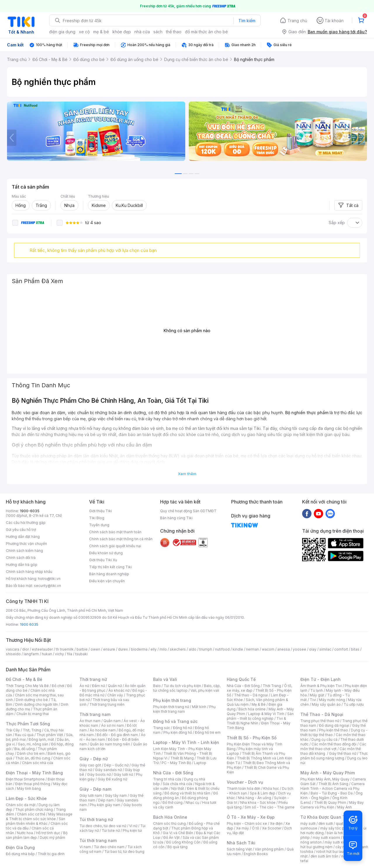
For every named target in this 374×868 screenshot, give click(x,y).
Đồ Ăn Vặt (172, 838)
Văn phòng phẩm (269, 849)
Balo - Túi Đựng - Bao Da (332, 793)
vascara (13, 649)
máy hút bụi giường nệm (331, 845)
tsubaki (81, 654)
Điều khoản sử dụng (106, 553)
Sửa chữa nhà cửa (178, 784)
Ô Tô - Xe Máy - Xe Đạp (251, 817)
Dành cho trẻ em (31, 753)
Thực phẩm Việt (50, 735)
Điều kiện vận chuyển (107, 581)
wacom (268, 649)
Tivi (313, 700)
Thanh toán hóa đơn (244, 788)
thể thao (174, 32)
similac (325, 649)
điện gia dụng (62, 32)
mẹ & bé (101, 32)
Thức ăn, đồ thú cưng (33, 758)
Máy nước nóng (332, 700)
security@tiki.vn (47, 586)
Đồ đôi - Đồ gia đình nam (117, 735)
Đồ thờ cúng (173, 802)
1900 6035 (29, 624)
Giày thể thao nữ (343, 753)
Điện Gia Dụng (20, 847)
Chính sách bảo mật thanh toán (115, 532)
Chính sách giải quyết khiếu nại (115, 546)
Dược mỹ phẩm (52, 838)
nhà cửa (142, 32)
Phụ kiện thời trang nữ (171, 707)
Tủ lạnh (317, 690)
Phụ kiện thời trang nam (184, 709)
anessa (284, 649)
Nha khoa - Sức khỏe (258, 802)
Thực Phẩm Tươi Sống (28, 724)
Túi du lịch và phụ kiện (182, 686)
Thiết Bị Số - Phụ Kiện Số (252, 738)
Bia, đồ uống (25, 749)
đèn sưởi (326, 823)
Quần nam (112, 721)
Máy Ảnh (344, 807)
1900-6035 (30, 511)
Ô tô (256, 828)
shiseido (13, 654)
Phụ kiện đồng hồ (178, 732)
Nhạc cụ (192, 802)
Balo (157, 686)
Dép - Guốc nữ (116, 765)
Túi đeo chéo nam (109, 847)
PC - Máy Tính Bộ (176, 763)
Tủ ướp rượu (354, 704)
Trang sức (162, 728)
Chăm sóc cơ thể (31, 814)
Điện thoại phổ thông (33, 784)
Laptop (200, 763)
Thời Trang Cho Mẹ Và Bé (27, 686)
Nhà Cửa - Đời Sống (173, 773)
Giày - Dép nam (95, 789)
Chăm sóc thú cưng (169, 823)
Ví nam (85, 847)
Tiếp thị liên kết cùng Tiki (110, 567)
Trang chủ (297, 21)
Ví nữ (133, 826)
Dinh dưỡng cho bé (32, 700)
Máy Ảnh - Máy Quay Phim (328, 773)
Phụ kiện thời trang (172, 700)
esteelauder (42, 649)
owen (95, 649)
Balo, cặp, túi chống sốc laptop (187, 688)
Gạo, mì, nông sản (33, 744)
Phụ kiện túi (132, 830)
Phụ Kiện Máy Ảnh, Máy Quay (325, 779)
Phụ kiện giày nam (105, 805)
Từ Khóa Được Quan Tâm (326, 817)
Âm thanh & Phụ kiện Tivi (321, 686)
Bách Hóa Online (170, 817)
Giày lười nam (91, 795)
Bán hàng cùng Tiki (176, 518)
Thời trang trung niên (107, 704)
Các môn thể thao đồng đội (334, 744)
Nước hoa (25, 833)
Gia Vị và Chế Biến (178, 833)
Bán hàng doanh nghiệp (109, 574)
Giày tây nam (116, 795)
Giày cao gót (90, 765)
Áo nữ (84, 686)
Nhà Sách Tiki (241, 843)
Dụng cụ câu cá (324, 739)
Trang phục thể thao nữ (320, 721)
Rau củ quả (24, 735)
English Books (256, 854)
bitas (355, 649)
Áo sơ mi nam (112, 725)
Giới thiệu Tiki (101, 511)
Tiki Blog (97, 518)
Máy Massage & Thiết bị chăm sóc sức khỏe (39, 816)
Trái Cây (13, 730)
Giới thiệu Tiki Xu (103, 560)
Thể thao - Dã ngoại (251, 695)
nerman (252, 649)
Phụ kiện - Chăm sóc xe (247, 823)
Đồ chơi (58, 686)
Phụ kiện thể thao (334, 730)
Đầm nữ (98, 686)
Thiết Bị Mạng (182, 758)
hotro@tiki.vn (49, 579)
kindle (238, 649)
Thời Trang (272, 686)
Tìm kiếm (247, 21)
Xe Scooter (272, 828)
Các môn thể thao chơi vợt (333, 746)
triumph (206, 649)
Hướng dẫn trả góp (22, 565)
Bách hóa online (252, 709)
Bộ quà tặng (178, 847)
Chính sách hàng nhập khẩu (29, 572)
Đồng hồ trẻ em (208, 732)
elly (154, 649)
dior (26, 649)
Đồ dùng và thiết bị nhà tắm (187, 793)
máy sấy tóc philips (337, 828)
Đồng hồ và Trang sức (175, 721)
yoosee (299, 649)
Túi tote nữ (111, 830)
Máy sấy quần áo (326, 704)
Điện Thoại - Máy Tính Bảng (34, 773)
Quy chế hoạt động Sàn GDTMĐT (188, 511)
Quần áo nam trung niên (110, 744)
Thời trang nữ (93, 679)
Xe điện (276, 823)
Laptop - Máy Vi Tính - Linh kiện (186, 742)
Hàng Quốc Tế (241, 679)
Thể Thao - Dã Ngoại (322, 714)
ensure (109, 649)
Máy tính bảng (29, 788)
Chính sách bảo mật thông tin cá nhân (121, 539)
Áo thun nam (90, 721)
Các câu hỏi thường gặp (26, 523)
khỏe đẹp (122, 32)
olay (313, 649)
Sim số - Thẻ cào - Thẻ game (270, 807)
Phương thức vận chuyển (26, 544)
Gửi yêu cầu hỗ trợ (21, 530)
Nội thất (178, 788)
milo (163, 649)
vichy (59, 654)
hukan (47, 654)
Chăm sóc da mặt (21, 805)
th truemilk (65, 649)
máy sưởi (308, 823)
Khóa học (271, 788)
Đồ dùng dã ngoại (334, 725)
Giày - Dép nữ (94, 759)
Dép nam (106, 800)
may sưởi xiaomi (326, 838)
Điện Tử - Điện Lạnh (321, 679)
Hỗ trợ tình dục (48, 833)
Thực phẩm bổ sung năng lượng (334, 756)
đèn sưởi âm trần (324, 856)
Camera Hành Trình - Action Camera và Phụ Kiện (333, 788)
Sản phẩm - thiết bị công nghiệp (260, 716)
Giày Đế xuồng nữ (112, 779)
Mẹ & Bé (259, 704)
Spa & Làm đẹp (263, 793)
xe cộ (84, 32)
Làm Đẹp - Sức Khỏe (26, 798)
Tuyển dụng (99, 525)
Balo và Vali (165, 679)
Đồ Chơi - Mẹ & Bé (24, 679)
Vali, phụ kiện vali (205, 690)
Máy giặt (317, 695)
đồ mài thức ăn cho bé (206, 32)
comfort (341, 649)
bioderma (139, 649)
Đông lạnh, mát (41, 739)
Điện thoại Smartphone (25, 779)
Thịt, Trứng (32, 730)
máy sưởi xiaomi (338, 842)
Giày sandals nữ (108, 770)
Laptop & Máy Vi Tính (266, 714)
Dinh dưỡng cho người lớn (37, 704)
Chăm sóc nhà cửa (38, 763)
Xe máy (243, 828)
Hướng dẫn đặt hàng (23, 537)
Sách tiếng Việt (239, 849)
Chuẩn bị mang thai (33, 714)
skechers (178, 649)
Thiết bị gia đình (51, 854)
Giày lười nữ (123, 774)
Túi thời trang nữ (96, 819)
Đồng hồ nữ (182, 728)
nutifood (222, 649)
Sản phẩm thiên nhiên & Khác (36, 821)
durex (123, 649)
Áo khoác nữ (119, 690)
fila (70, 654)
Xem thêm (187, 474)
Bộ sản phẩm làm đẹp (37, 835)
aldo (193, 649)
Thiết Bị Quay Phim (330, 802)
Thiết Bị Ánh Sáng (333, 784)
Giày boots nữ (99, 774)
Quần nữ (115, 686)
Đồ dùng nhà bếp (20, 854)
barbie (82, 649)
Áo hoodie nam (103, 730)
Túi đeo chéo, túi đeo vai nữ (103, 826)
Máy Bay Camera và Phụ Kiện (332, 805)
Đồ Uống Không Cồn (183, 842)
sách (158, 32)
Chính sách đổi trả (21, 558)
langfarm (31, 654)
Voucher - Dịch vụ (245, 782)
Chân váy (115, 695)
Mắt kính (199, 707)
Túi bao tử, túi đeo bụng (124, 852)
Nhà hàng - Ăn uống (254, 798)
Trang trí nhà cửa (167, 779)
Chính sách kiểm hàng (24, 551)
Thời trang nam (95, 714)
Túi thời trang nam (98, 840)
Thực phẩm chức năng (34, 809)
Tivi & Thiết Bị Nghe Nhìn (256, 721)
